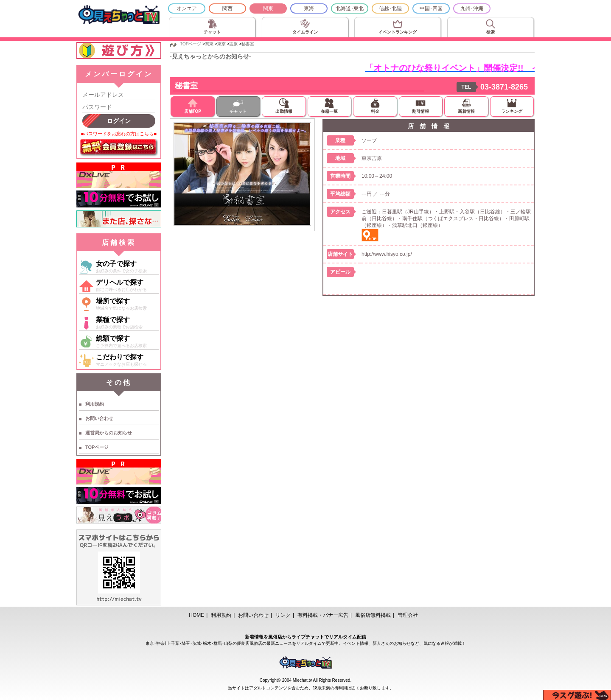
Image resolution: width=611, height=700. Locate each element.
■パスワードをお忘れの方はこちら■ (119, 134)
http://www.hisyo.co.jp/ (387, 254)
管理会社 (408, 615)
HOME (196, 615)
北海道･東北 (350, 8)
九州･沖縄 (472, 8)
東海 (309, 8)
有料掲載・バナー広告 (323, 615)
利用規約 (95, 404)
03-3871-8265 (504, 87)
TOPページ (97, 447)
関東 (268, 8)
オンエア (187, 8)
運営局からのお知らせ (109, 433)
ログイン (119, 121)
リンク (283, 615)
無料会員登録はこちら (119, 148)
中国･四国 (431, 8)
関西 (227, 8)
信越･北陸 (390, 8)
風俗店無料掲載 (373, 615)
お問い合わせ (99, 418)
